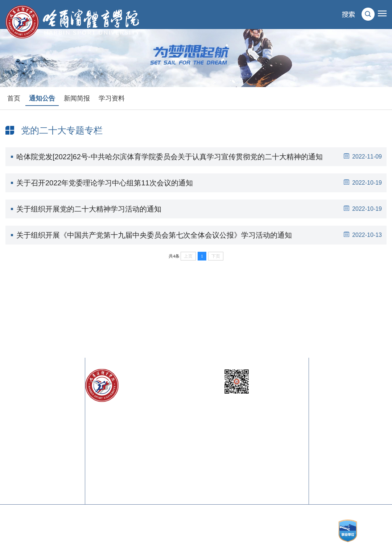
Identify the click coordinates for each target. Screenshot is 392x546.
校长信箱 (326, 393)
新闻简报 (77, 98)
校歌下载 (363, 422)
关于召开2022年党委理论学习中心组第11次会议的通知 (201, 183)
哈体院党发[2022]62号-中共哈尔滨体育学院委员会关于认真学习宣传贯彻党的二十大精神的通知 (201, 157)
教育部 (12, 393)
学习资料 (112, 98)
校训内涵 (326, 408)
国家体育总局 (58, 393)
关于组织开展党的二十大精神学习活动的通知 (201, 209)
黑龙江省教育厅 (20, 415)
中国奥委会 (17, 437)
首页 (14, 98)
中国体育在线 (20, 466)
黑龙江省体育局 (58, 415)
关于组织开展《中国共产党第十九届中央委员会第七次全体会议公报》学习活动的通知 (201, 235)
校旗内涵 (326, 422)
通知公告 (42, 98)
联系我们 (363, 393)
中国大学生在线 (58, 473)
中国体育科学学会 (58, 444)
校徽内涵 (363, 408)
